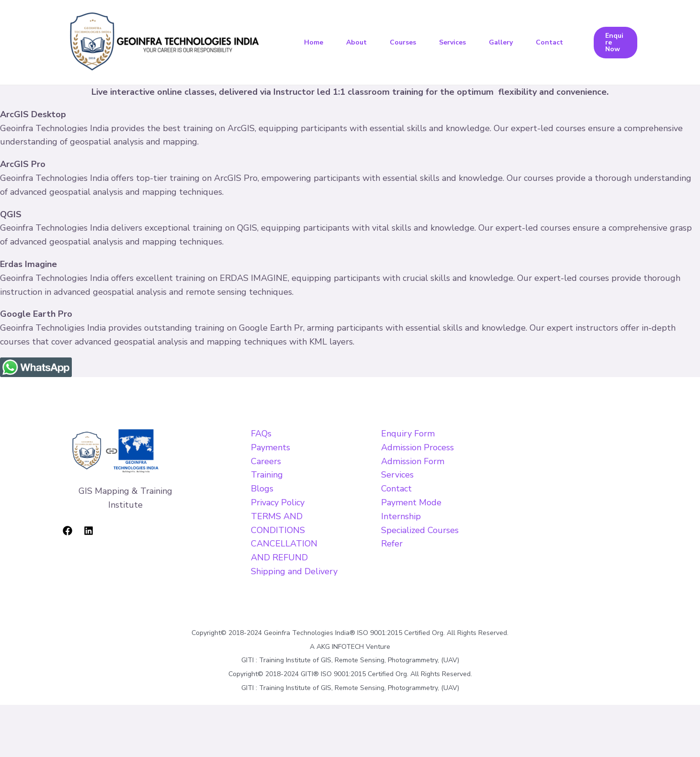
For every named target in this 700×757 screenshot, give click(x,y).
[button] (615, 43)
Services (452, 42)
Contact (549, 42)
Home (314, 42)
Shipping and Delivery (294, 571)
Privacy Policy (278, 502)
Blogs (262, 489)
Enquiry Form (408, 434)
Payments (271, 447)
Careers (266, 461)
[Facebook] (68, 531)
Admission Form (413, 461)
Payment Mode (411, 502)
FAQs (261, 434)
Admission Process (418, 447)
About (356, 42)
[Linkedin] (89, 531)
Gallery (501, 42)
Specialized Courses (420, 530)
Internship (401, 516)
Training (267, 475)
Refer (392, 544)
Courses (403, 42)
